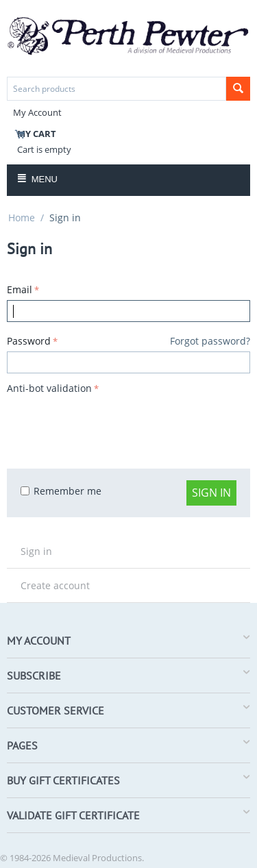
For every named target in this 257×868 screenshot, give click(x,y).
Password (29, 341)
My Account (37, 112)
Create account (55, 585)
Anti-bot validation (49, 388)
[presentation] (111, 425)
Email (20, 289)
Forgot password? (210, 341)
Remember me (61, 491)
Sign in (211, 493)
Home (22, 218)
